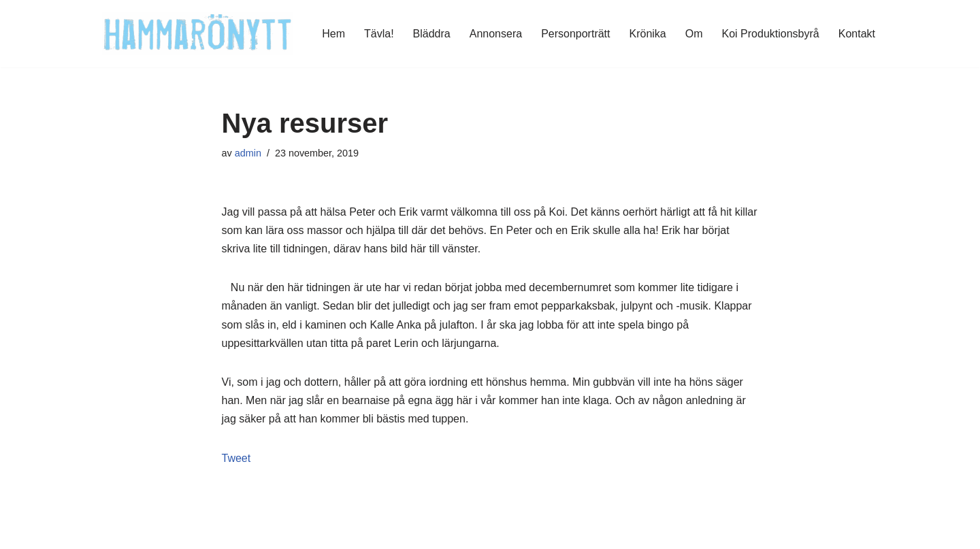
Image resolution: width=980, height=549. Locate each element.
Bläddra (432, 34)
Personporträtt (575, 34)
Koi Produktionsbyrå (771, 34)
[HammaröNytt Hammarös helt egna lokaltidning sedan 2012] (198, 34)
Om (694, 34)
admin (248, 153)
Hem (333, 34)
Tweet (236, 458)
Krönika (648, 34)
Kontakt (857, 34)
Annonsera (496, 34)
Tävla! (379, 34)
